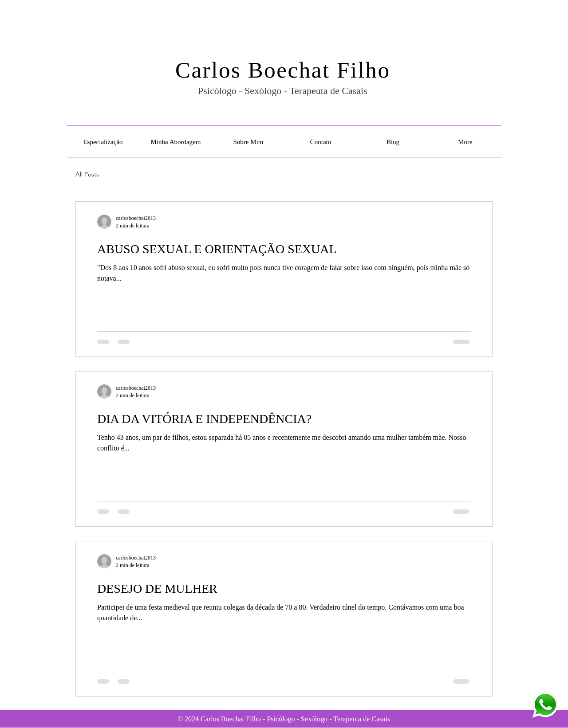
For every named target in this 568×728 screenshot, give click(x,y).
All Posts (87, 174)
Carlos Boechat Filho (283, 70)
